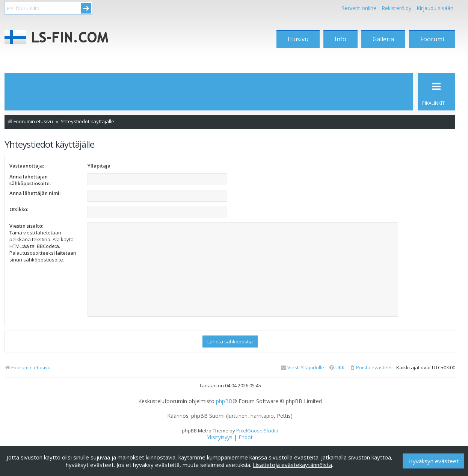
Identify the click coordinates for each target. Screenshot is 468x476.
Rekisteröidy (396, 8)
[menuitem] (371, 368)
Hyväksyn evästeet (433, 461)
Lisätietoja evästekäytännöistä (292, 465)
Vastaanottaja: (27, 166)
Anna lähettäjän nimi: (35, 193)
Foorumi (432, 39)
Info (340, 39)
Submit (86, 8)
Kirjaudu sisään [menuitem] (435, 8)
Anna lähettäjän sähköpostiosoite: (30, 180)
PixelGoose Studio (257, 431)
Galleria (383, 39)
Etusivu (298, 39)
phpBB (224, 401)
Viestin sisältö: (26, 226)
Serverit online (359, 8)
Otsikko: (19, 209)
